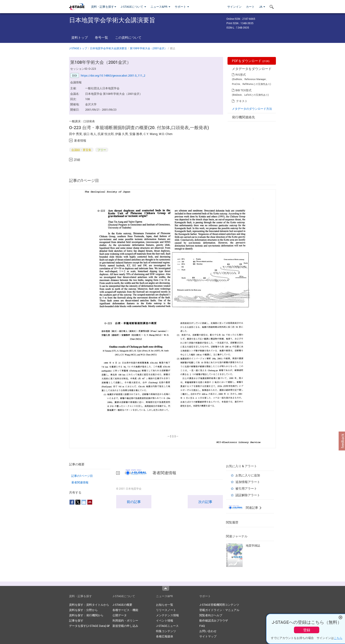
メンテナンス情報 (167, 615)
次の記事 (205, 502)
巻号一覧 (101, 37)
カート (250, 7)
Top (166, 588)
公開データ (120, 615)
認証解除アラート (248, 495)
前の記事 (134, 502)
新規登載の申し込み (125, 626)
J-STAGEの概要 (122, 605)
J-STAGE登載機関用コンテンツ (219, 605)
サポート (182, 7)
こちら (338, 638)
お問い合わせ (208, 631)
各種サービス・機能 (125, 610)
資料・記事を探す (104, 7)
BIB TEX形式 (243, 90)
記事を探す (76, 620)
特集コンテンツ (166, 631)
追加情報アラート (248, 482)
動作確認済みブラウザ (214, 620)
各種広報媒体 (165, 636)
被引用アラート (246, 488)
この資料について (128, 37)
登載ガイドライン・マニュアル (219, 610)
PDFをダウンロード (251, 61)
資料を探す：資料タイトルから (89, 605)
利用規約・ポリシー (125, 620)
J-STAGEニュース (167, 626)
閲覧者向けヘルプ (211, 615)
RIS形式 (241, 75)
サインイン (234, 7)
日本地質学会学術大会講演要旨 (108, 48)
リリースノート (166, 610)
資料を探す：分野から (83, 610)
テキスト (242, 101)
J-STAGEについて (133, 7)
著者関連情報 (80, 482)
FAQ (202, 626)
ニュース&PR (160, 7)
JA (262, 7)
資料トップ (80, 37)
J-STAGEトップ (78, 48)
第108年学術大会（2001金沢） (148, 48)
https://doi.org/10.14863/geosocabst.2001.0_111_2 (113, 75)
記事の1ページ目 (82, 476)
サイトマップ (208, 636)
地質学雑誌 (253, 545)
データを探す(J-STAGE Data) (89, 626)
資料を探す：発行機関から (86, 615)
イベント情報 (165, 620)
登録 (307, 630)
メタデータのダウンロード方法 (252, 109)
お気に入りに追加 (248, 475)
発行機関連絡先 (243, 117)
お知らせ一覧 (165, 605)
